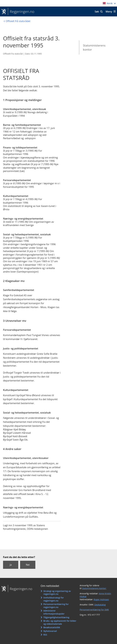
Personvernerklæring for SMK (94, 610)
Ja (11, 565)
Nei (28, 565)
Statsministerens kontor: (94, 588)
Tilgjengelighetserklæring (56, 617)
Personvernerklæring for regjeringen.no (56, 606)
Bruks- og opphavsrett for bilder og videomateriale (60, 622)
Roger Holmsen (101, 599)
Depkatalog (100, 605)
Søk (97, 12)
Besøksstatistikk (52, 627)
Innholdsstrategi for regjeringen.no (54, 599)
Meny (109, 12)
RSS (45, 635)
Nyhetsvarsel (50, 631)
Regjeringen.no (21, 12)
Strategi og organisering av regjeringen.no (57, 593)
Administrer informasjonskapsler (54, 612)
